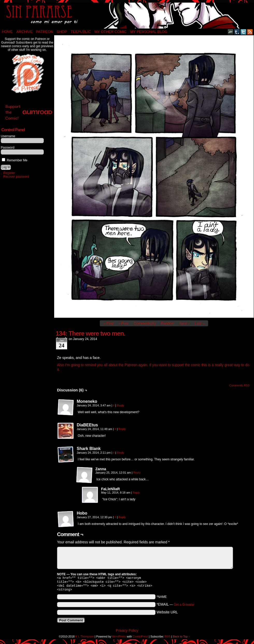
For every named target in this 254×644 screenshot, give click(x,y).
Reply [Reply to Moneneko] (121, 405)
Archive (24, 32)
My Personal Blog (149, 32)
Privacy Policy (127, 633)
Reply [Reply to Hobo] (122, 517)
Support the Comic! (29, 112)
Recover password (16, 177)
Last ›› (200, 323)
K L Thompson (85, 639)
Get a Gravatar (184, 607)
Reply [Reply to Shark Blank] (121, 453)
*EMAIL (175, 606)
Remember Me (15, 160)
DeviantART (231, 32)
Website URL (167, 614)
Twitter (244, 32)
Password (8, 148)
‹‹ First (108, 323)
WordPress (119, 639)
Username (8, 136)
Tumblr (237, 32)
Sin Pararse (127, 16)
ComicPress (140, 639)
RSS (250, 32)
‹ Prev (124, 323)
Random (168, 323)
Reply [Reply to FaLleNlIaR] (136, 493)
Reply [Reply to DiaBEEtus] (122, 429)
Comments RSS (239, 385)
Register (9, 173)
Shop (62, 32)
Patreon (45, 32)
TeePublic (81, 32)
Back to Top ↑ (181, 639)
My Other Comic (110, 32)
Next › (184, 323)
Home (7, 32)
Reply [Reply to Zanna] (137, 473)
